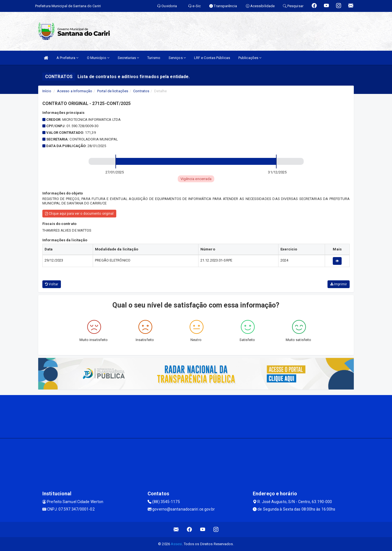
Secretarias (128, 58)
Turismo (154, 58)
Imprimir (339, 284)
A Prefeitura (67, 58)
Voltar (52, 284)
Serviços (177, 58)
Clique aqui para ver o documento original (79, 214)
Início (47, 91)
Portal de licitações (113, 91)
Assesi (176, 544)
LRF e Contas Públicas (212, 58)
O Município (98, 58)
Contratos (141, 91)
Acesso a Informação (75, 91)
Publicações (250, 58)
